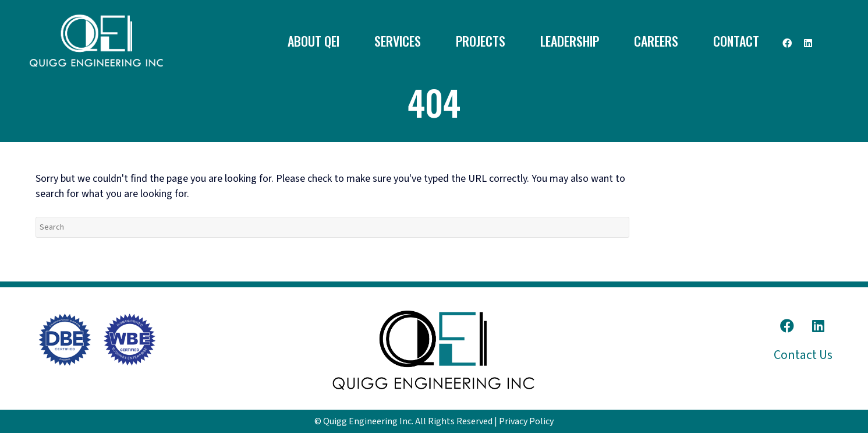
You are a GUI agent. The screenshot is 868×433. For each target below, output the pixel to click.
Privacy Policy (526, 421)
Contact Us (803, 355)
